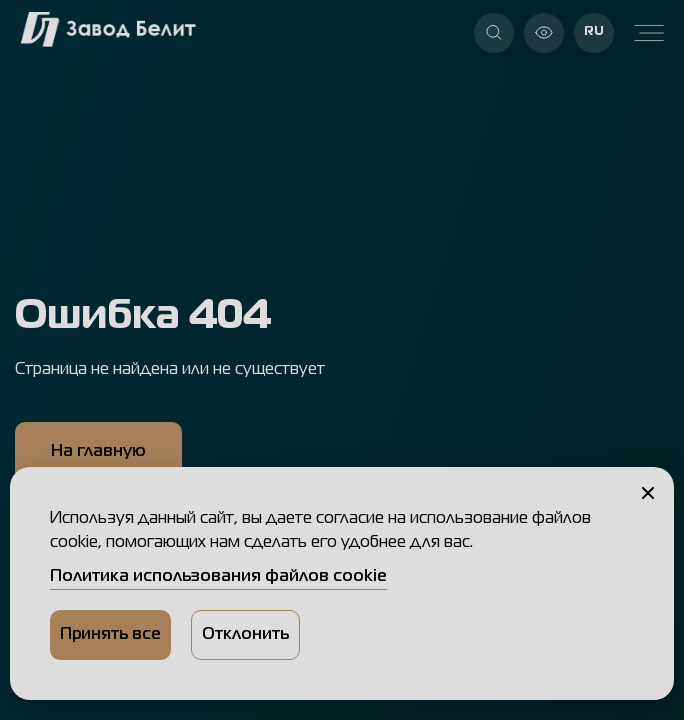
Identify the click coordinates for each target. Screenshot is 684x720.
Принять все (110, 635)
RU (594, 31)
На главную (98, 452)
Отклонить (245, 635)
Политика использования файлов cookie (218, 577)
